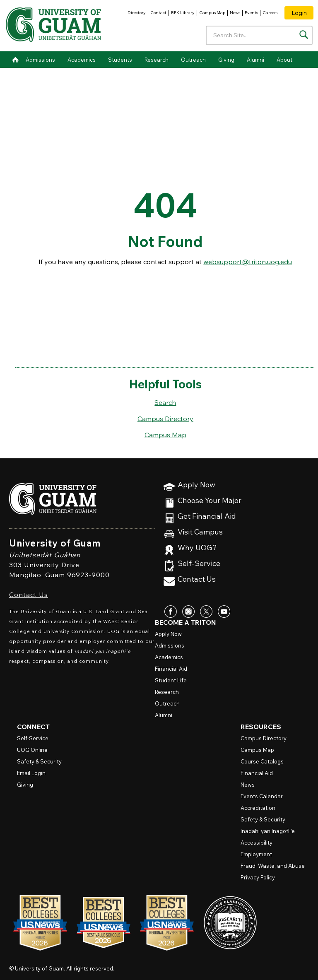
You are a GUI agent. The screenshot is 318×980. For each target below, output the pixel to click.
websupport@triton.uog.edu (248, 262)
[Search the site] (304, 35)
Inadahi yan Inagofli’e (268, 831)
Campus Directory (165, 419)
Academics (82, 60)
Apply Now (196, 485)
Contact (158, 13)
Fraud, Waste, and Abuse (273, 866)
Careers (270, 13)
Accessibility (257, 843)
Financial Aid (171, 669)
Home (15, 60)
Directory (137, 13)
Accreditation (258, 808)
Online (32, 750)
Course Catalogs (262, 761)
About (284, 60)
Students (120, 60)
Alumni (255, 60)
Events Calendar (262, 796)
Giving (226, 60)
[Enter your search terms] (259, 35)
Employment (256, 854)
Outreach (193, 60)
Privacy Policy (258, 877)
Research (157, 60)
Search (165, 402)
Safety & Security (39, 761)
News (235, 13)
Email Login (31, 773)
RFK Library (183, 13)
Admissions (40, 60)
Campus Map (212, 13)
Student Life (171, 680)
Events (251, 13)
